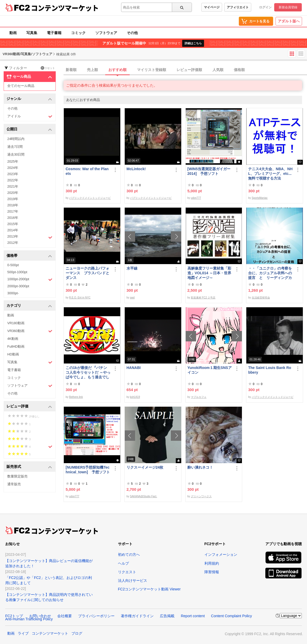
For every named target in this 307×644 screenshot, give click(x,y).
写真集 (32, 33)
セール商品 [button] (29, 77)
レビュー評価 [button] (29, 407)
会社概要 (65, 616)
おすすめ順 (117, 70)
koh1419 (135, 397)
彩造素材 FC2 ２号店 (203, 298)
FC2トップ (14, 616)
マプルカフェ (199, 397)
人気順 (218, 70)
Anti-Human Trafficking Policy (29, 619)
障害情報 (212, 572)
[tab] (185, 70)
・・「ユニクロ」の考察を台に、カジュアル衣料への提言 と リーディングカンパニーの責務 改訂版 (270, 273)
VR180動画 (16, 323)
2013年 (30, 237)
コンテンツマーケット (65, 8)
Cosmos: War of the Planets (87, 171)
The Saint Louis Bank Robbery (270, 370)
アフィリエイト (238, 7)
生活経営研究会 (261, 298)
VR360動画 (30, 331)
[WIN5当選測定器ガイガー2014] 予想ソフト (209, 171)
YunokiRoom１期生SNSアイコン (210, 370)
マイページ (212, 7)
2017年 (13, 211)
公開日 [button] (29, 129)
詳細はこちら (193, 43)
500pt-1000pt (17, 272)
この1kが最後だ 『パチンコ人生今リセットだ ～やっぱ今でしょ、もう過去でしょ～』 (88, 372)
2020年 (13, 193)
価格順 (239, 70)
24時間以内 (16, 139)
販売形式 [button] (29, 467)
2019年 (13, 199)
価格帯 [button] (29, 256)
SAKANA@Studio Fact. (143, 496)
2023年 (13, 174)
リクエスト (127, 572)
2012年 (13, 243)
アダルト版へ (289, 21)
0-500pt (13, 265)
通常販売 (14, 484)
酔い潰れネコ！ (200, 467)
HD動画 (13, 354)
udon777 (196, 198)
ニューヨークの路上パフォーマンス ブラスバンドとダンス (87, 273)
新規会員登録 (288, 7)
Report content (193, 616)
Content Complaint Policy (231, 616)
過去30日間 (16, 154)
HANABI (134, 368)
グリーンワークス (201, 496)
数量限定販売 (17, 476)
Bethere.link (76, 397)
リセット (48, 68)
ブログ (77, 633)
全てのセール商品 (21, 86)
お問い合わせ (40, 616)
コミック (78, 33)
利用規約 (212, 563)
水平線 (132, 268)
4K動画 (13, 339)
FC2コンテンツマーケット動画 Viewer (149, 589)
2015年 (13, 224)
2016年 (13, 218)
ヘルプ (123, 563)
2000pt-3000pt (18, 286)
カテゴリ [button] (29, 306)
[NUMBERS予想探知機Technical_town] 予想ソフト (88, 470)
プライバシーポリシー (96, 616)
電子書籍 (54, 33)
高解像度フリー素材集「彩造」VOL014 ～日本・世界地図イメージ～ (209, 273)
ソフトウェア (106, 33)
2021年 (13, 186)
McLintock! (136, 169)
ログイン (265, 7)
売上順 (92, 70)
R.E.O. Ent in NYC (80, 298)
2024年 (13, 168)
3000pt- (13, 293)
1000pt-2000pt (30, 279)
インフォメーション (221, 554)
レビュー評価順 (189, 70)
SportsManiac (260, 198)
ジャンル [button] (29, 99)
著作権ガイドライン (137, 616)
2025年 (13, 161)
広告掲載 (167, 616)
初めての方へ (129, 554)
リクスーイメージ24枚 (145, 467)
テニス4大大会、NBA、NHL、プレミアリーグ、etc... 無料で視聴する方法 (270, 174)
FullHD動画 (16, 346)
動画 (13, 33)
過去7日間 (15, 147)
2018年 (13, 205)
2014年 (13, 230)
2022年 (13, 180)
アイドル (30, 116)
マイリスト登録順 (152, 70)
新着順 (71, 70)
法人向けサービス (133, 581)
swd (132, 298)
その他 (132, 33)
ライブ (23, 633)
